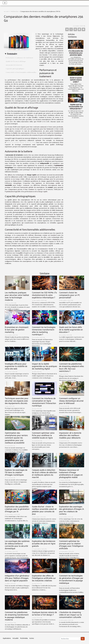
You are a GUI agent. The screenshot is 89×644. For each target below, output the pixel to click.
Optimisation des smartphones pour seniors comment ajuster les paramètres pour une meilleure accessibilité (16, 438)
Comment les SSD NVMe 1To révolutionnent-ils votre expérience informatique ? (44, 295)
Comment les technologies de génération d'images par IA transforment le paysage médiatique (71, 579)
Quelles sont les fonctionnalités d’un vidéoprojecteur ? (76, 106)
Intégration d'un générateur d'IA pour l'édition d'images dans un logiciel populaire (17, 578)
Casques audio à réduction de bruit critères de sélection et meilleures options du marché (44, 474)
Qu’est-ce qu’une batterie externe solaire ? (76, 80)
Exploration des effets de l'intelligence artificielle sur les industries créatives (44, 578)
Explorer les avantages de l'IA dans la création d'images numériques (16, 472)
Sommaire (12, 54)
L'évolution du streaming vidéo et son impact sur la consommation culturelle (70, 615)
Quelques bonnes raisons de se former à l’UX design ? (44, 613)
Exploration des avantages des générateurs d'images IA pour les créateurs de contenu (71, 510)
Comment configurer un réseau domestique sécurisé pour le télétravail (71, 401)
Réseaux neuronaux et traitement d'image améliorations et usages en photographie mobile (71, 474)
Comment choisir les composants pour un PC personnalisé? (70, 295)
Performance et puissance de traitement (19, 58)
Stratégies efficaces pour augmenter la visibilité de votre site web (16, 366)
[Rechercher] (70, 639)
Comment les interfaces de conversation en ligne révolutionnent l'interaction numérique (44, 402)
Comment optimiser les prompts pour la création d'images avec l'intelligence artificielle (71, 545)
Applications (7, 638)
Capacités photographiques (15, 69)
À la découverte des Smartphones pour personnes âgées (76, 53)
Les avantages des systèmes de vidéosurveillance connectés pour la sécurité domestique (17, 545)
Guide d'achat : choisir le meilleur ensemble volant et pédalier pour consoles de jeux (44, 510)
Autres (32, 638)
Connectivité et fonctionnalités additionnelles (21, 72)
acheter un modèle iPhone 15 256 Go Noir (21, 142)
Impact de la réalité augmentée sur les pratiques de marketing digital (44, 366)
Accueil (6, 11)
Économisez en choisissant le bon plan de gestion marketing (17, 330)
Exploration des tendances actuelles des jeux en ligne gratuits (44, 543)
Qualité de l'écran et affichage (16, 61)
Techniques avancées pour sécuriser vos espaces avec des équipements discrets (17, 401)
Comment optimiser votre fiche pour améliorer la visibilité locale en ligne (43, 435)
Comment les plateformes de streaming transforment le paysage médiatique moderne (17, 616)
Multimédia (14, 11)
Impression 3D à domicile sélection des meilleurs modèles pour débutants (70, 435)
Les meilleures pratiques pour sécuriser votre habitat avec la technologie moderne (17, 296)
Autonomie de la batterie (14, 65)
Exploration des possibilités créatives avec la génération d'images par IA (17, 509)
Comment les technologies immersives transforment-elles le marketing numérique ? (44, 331)
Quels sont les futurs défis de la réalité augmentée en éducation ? (71, 330)
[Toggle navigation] (5, 3)
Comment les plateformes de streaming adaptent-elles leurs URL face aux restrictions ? (71, 367)
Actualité (15, 638)
